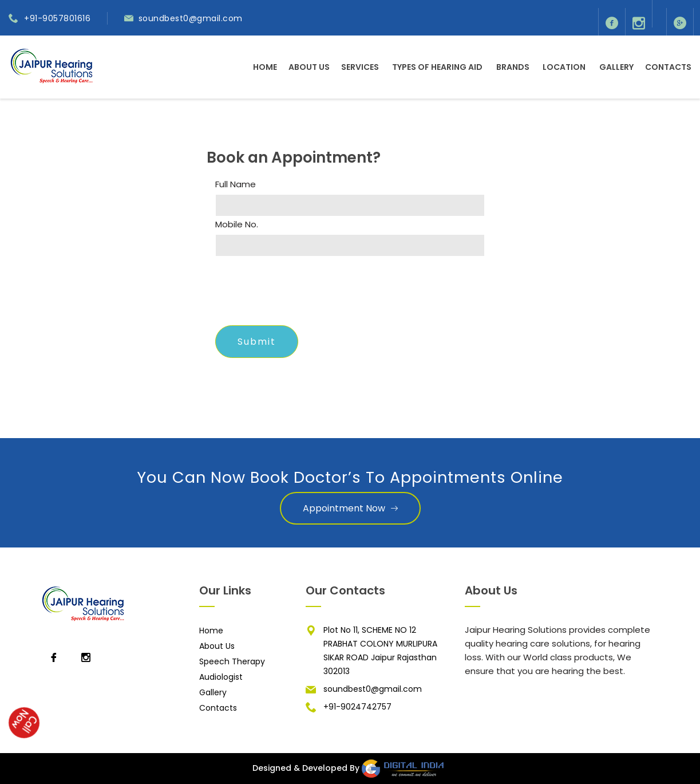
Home (265, 67)
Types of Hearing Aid (437, 67)
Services (360, 67)
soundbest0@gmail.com (191, 18)
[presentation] (302, 294)
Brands (513, 67)
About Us (309, 67)
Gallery (616, 67)
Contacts (668, 67)
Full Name (236, 184)
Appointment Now (350, 508)
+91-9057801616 (57, 18)
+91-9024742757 (357, 707)
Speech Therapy (232, 661)
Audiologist (221, 677)
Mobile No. (237, 224)
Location (564, 67)
